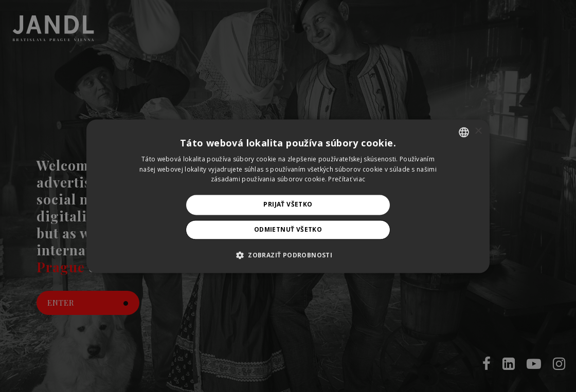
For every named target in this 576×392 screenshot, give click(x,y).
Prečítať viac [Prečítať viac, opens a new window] (347, 180)
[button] (288, 255)
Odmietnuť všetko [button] (288, 229)
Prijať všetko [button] (288, 205)
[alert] (288, 196)
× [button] (478, 131)
